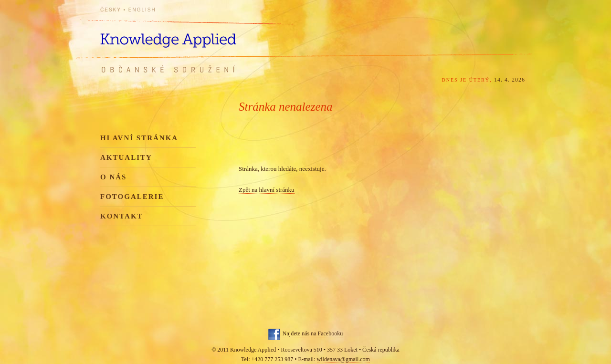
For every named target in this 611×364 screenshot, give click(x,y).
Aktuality (126, 157)
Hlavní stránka (139, 138)
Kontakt (122, 216)
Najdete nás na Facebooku (313, 333)
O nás (113, 177)
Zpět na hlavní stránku (267, 190)
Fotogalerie (132, 197)
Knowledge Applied (186, 35)
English (142, 10)
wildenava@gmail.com (343, 359)
